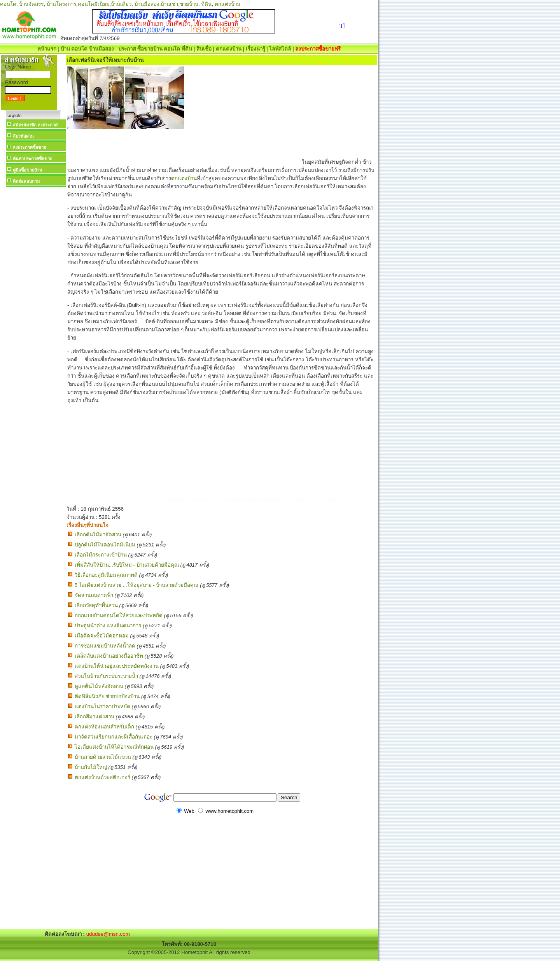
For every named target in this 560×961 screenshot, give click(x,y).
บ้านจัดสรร (31, 4)
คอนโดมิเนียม (94, 4)
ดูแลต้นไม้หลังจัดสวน (99, 686)
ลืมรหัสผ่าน (23, 136)
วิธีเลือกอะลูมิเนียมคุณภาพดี (106, 575)
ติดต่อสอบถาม (26, 181)
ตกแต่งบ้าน (227, 4)
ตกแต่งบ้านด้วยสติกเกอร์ (102, 777)
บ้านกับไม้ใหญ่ (91, 767)
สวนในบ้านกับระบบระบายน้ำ (106, 676)
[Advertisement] (33, 309)
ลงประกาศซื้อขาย (29, 147)
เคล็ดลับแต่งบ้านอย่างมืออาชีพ (109, 656)
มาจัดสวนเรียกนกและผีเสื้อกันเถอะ (114, 737)
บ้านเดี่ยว (121, 4)
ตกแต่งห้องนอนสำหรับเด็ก (104, 727)
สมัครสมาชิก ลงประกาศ (35, 125)
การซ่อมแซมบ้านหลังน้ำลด (105, 646)
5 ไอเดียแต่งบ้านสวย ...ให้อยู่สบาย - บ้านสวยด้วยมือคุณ (137, 585)
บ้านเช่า (169, 4)
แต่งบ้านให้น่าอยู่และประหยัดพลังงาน (117, 666)
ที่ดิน (206, 4)
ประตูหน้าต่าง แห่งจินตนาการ (108, 626)
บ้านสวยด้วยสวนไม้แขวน (103, 757)
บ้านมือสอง (147, 4)
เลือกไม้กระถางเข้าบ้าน (101, 555)
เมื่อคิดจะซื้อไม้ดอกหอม (102, 636)
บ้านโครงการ (61, 4)
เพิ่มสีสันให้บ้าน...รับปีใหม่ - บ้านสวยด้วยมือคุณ (127, 565)
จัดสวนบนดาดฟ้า (94, 595)
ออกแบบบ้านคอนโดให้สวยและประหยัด (119, 615)
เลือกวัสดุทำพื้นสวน (96, 605)
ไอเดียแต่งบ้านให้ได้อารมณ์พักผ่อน (114, 747)
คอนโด (8, 4)
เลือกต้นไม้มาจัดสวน (98, 535)
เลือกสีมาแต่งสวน (94, 717)
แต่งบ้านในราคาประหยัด (102, 706)
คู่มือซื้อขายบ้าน (28, 170)
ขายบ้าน (189, 4)
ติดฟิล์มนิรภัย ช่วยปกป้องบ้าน (107, 696)
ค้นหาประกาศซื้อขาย (32, 159)
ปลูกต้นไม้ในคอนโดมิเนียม (105, 545)
